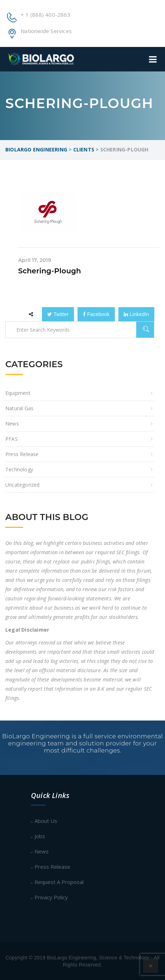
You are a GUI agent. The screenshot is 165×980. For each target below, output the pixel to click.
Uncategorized (23, 485)
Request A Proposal (59, 882)
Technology (19, 469)
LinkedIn (136, 314)
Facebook (96, 314)
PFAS (12, 439)
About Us (46, 821)
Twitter (58, 314)
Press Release (22, 454)
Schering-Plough (50, 271)
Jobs (40, 836)
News (12, 424)
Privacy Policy (51, 897)
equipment (18, 393)
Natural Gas (19, 408)
